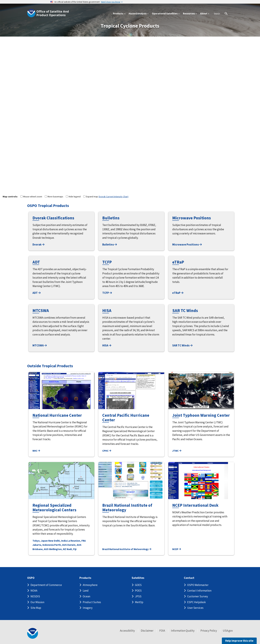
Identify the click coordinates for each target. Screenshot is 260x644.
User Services (195, 608)
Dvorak (38, 244)
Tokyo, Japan (40, 541)
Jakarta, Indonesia (43, 545)
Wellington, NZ (58, 549)
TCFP (107, 293)
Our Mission (37, 602)
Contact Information (199, 591)
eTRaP (178, 293)
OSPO (31, 578)
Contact (189, 578)
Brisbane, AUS (41, 549)
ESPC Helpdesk (196, 602)
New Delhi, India (58, 541)
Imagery (88, 608)
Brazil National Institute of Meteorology (127, 549)
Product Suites (92, 602)
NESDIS (35, 596)
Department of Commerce (46, 585)
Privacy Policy (209, 631)
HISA (107, 345)
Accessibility (127, 631)
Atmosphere (90, 585)
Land (86, 591)
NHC (36, 451)
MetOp (139, 602)
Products (85, 578)
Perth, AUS (61, 545)
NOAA (34, 591)
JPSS (138, 596)
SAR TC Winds (182, 345)
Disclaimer (147, 631)
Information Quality (183, 631)
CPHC (107, 451)
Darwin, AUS (74, 545)
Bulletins (110, 244)
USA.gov (228, 631)
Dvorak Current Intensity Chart (114, 197)
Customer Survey (198, 596)
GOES (138, 585)
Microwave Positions (187, 244)
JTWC (177, 451)
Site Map (36, 608)
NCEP (177, 549)
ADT (37, 293)
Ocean (86, 596)
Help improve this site (239, 641)
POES (138, 591)
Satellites (138, 578)
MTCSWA (40, 345)
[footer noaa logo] (33, 633)
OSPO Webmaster (198, 585)
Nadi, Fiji (72, 549)
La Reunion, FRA (77, 541)
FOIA (162, 631)
